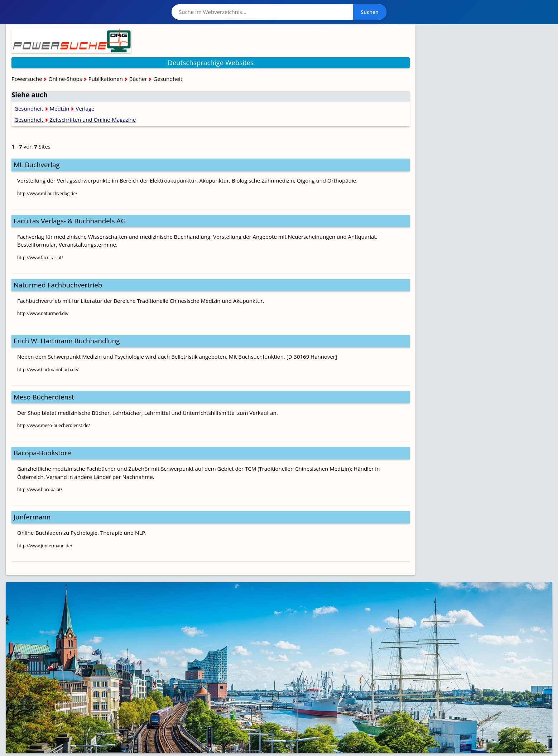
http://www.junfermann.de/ (45, 546)
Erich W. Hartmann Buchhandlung (67, 341)
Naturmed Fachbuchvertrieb (58, 285)
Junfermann (32, 517)
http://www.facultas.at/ (40, 258)
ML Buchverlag (37, 164)
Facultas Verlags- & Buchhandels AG (70, 221)
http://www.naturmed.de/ (43, 313)
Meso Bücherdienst (44, 397)
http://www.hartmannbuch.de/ (48, 370)
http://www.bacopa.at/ (40, 490)
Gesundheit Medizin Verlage (54, 108)
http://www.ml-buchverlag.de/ (47, 193)
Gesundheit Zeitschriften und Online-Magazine (75, 120)
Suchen (370, 12)
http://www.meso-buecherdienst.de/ (54, 425)
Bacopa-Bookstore (42, 453)
